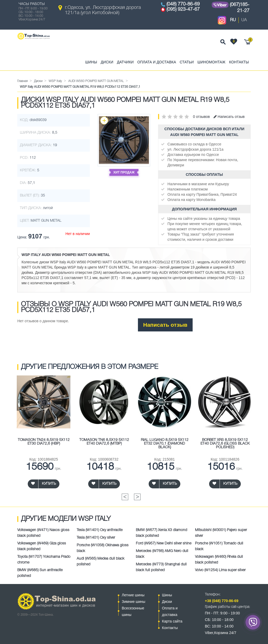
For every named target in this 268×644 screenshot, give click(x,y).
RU (233, 20)
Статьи (187, 62)
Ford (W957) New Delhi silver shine (164, 544)
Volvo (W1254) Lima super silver (220, 570)
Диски (107, 62)
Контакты (239, 62)
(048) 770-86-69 (183, 4)
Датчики (125, 62)
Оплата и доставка (157, 62)
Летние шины (133, 595)
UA (244, 20)
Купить (49, 484)
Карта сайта (172, 621)
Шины (91, 62)
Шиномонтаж (211, 62)
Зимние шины (133, 602)
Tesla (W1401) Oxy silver (96, 538)
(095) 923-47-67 (183, 9)
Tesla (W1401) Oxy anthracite (100, 530)
